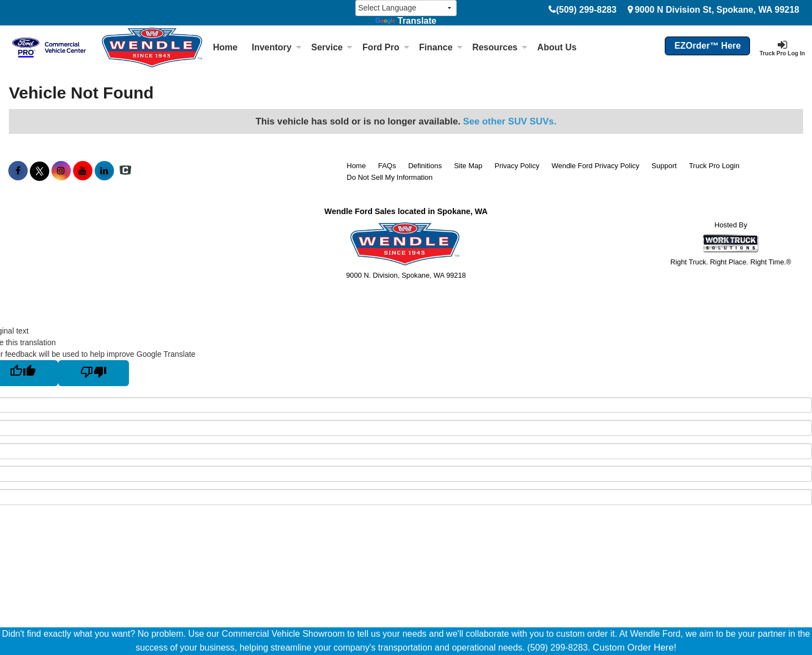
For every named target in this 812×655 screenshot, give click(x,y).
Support (664, 166)
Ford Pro (386, 47)
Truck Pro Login (714, 166)
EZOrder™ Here (707, 46)
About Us (557, 47)
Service (332, 47)
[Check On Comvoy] (125, 171)
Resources (500, 47)
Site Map (468, 166)
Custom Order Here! (635, 648)
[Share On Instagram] (61, 171)
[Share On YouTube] (83, 171)
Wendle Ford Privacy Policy (595, 166)
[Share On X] (40, 171)
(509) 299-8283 (586, 10)
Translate (406, 21)
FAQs (387, 166)
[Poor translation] (94, 373)
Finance (441, 47)
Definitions (425, 166)
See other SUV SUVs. (510, 121)
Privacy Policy (517, 166)
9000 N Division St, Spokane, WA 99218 (717, 10)
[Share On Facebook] (18, 171)
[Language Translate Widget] (406, 8)
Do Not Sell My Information (389, 177)
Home (225, 47)
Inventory (277, 47)
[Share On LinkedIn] (104, 171)
